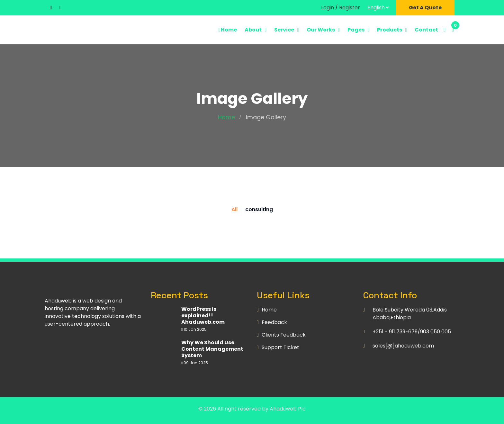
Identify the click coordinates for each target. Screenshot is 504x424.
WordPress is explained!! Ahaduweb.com (203, 316)
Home (227, 30)
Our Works (321, 30)
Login (328, 8)
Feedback (274, 322)
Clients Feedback (284, 335)
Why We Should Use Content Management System (212, 349)
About (253, 30)
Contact (426, 30)
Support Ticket (280, 347)
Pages (356, 30)
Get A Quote (425, 8)
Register (350, 8)
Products (390, 30)
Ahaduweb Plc (288, 409)
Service (284, 30)
